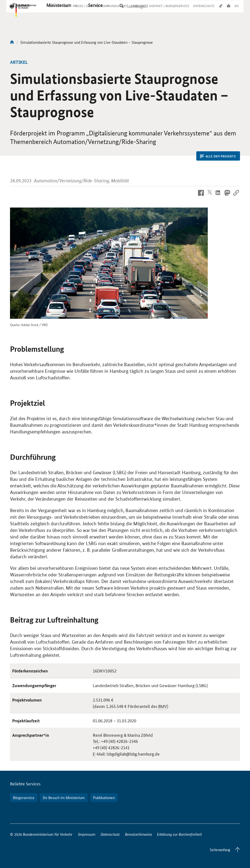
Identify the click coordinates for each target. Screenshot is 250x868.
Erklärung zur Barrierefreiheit (179, 834)
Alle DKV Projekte (218, 156)
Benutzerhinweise (139, 834)
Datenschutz (110, 834)
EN (237, 10)
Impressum (87, 834)
